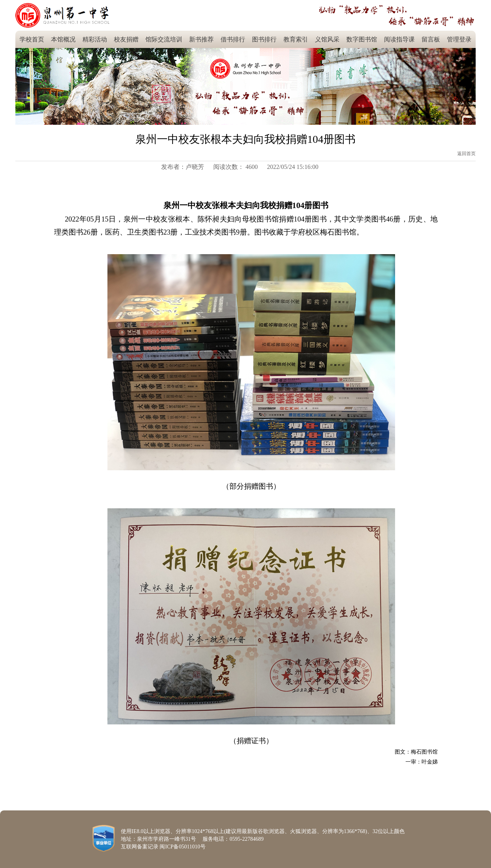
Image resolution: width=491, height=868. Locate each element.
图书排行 (264, 39)
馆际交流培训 (164, 39)
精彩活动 (95, 39)
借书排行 (233, 39)
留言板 (431, 39)
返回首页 (466, 154)
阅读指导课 (399, 39)
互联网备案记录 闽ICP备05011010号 (163, 847)
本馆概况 (63, 39)
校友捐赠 (126, 39)
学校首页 (32, 39)
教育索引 (296, 39)
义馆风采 (327, 39)
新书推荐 (201, 39)
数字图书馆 (362, 39)
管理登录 (459, 39)
